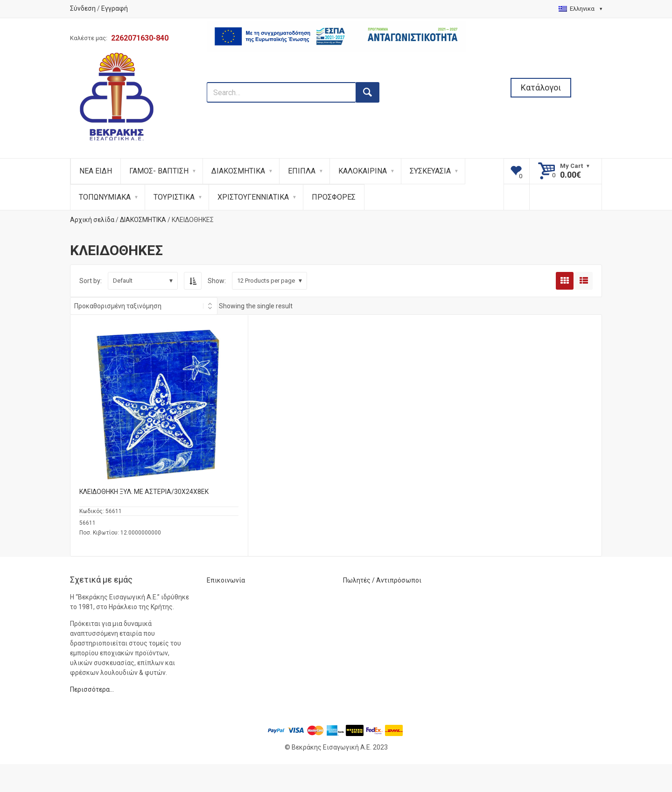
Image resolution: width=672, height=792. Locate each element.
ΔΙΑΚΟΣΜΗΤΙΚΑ (238, 171)
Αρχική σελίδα (92, 220)
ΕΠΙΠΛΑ (302, 171)
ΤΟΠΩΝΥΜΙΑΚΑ (105, 197)
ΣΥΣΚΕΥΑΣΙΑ (430, 171)
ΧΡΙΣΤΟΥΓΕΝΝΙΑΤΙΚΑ (253, 197)
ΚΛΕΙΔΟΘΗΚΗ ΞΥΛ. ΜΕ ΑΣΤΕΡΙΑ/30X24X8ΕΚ (144, 492)
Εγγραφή (115, 8)
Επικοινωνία (226, 580)
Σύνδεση (83, 8)
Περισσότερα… (92, 689)
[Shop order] (144, 306)
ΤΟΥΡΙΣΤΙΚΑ (174, 197)
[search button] (368, 92)
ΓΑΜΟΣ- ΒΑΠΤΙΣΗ (159, 171)
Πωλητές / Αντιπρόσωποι (382, 580)
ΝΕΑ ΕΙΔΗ (96, 171)
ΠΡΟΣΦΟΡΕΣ (334, 197)
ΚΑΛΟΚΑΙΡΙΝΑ (363, 171)
